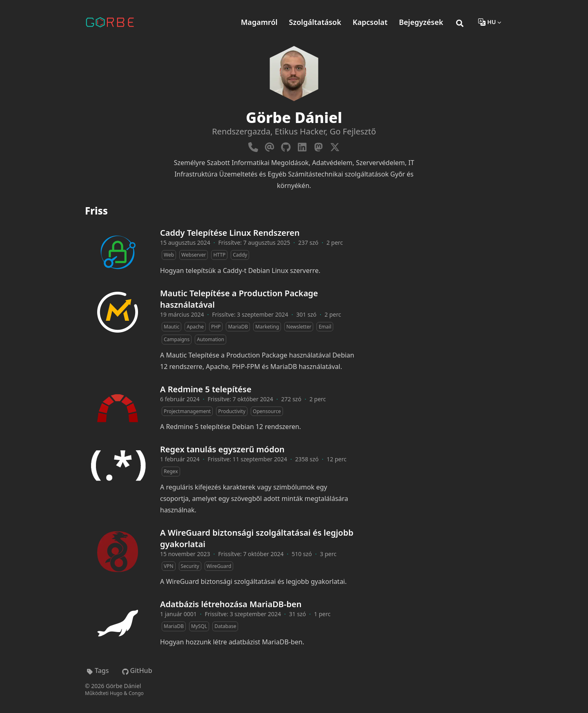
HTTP (219, 255)
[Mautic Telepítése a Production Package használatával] (118, 312)
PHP (216, 327)
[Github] (286, 145)
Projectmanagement (187, 411)
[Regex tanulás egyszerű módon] (118, 468)
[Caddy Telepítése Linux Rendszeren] (118, 252)
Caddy (240, 255)
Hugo (116, 693)
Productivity (232, 411)
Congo (136, 693)
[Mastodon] (318, 145)
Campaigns (177, 339)
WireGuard (219, 566)
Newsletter (299, 327)
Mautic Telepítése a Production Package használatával (239, 299)
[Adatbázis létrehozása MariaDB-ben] (118, 623)
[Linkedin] (302, 145)
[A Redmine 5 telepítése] (118, 408)
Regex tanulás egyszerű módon (222, 449)
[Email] (269, 145)
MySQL (199, 626)
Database (225, 626)
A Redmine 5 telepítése (206, 389)
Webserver (194, 255)
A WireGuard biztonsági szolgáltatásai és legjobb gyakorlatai (257, 538)
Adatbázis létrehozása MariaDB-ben (231, 604)
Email (325, 327)
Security (190, 566)
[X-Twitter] (335, 145)
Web (169, 255)
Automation (210, 339)
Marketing (267, 327)
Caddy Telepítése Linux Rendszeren (230, 233)
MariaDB (238, 327)
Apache (195, 327)
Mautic (171, 327)
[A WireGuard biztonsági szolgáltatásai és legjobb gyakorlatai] (118, 552)
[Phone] (253, 145)
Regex (171, 471)
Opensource (267, 411)
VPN (169, 566)
